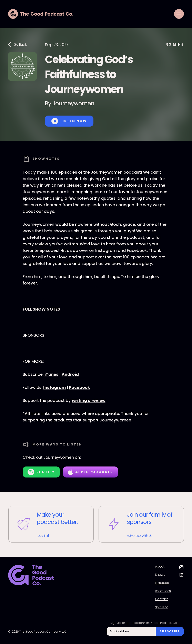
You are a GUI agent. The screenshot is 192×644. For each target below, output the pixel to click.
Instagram (55, 387)
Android (70, 374)
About (160, 567)
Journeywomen (73, 103)
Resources (163, 591)
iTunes (51, 374)
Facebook (80, 387)
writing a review (89, 400)
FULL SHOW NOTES (41, 309)
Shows (160, 575)
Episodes (162, 583)
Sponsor (161, 607)
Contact (161, 599)
